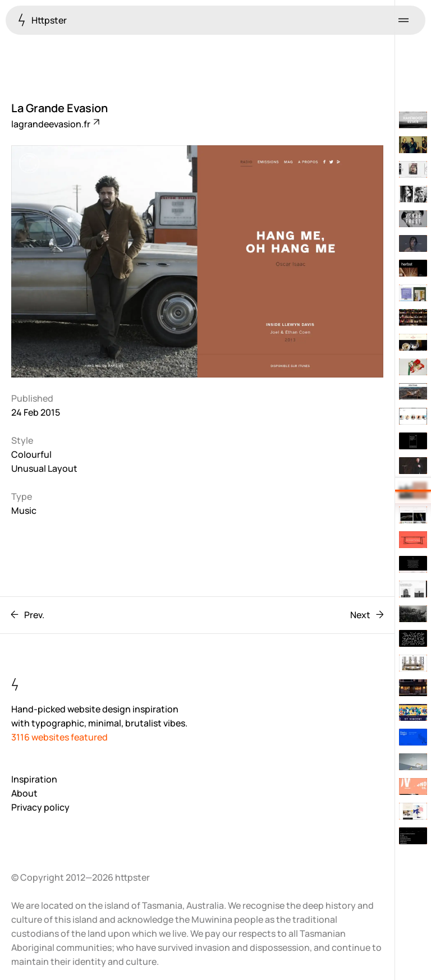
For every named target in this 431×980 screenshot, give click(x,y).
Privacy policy (40, 807)
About (24, 793)
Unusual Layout (44, 468)
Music (24, 510)
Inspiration (34, 779)
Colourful (31, 454)
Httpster (42, 20)
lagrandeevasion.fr (55, 124)
